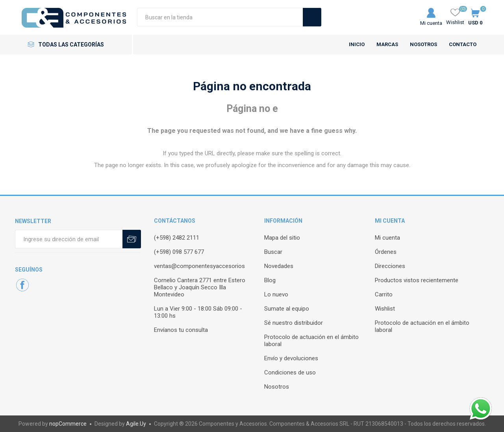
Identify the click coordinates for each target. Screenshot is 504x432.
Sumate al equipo (287, 309)
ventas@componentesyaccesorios (199, 266)
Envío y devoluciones (291, 358)
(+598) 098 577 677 (179, 252)
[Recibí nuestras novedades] (69, 239)
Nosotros (277, 387)
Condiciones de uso (290, 372)
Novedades (279, 266)
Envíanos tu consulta (181, 330)
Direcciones (390, 266)
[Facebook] (22, 285)
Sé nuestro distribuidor (294, 323)
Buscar (273, 252)
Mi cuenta (431, 23)
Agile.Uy (136, 424)
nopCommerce (68, 424)
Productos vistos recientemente (417, 280)
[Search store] (220, 17)
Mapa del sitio (282, 238)
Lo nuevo (276, 294)
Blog (270, 280)
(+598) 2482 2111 (177, 238)
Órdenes (386, 252)
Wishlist (385, 309)
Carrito (384, 294)
